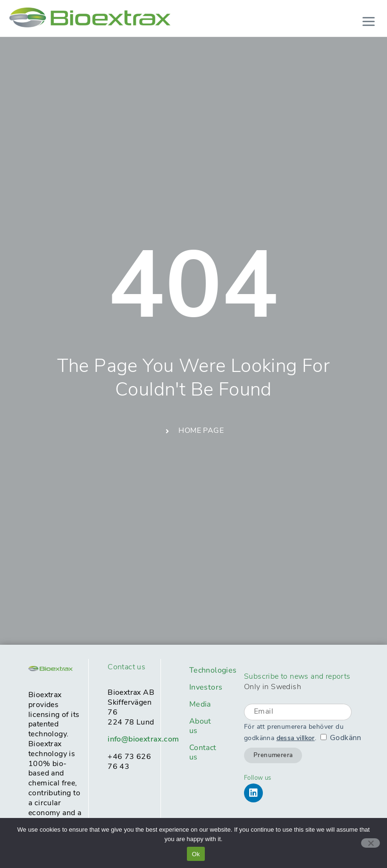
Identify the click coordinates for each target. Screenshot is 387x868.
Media (200, 704)
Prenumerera (273, 755)
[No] (370, 843)
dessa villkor (296, 738)
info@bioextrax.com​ (143, 740)
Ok (196, 854)
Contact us (203, 752)
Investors (206, 687)
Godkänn (346, 738)
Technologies (207, 670)
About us (200, 726)
